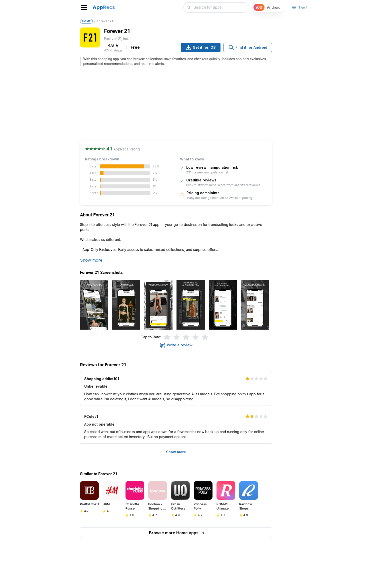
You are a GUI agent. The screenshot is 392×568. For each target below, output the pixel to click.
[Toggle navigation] (84, 7)
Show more (91, 260)
